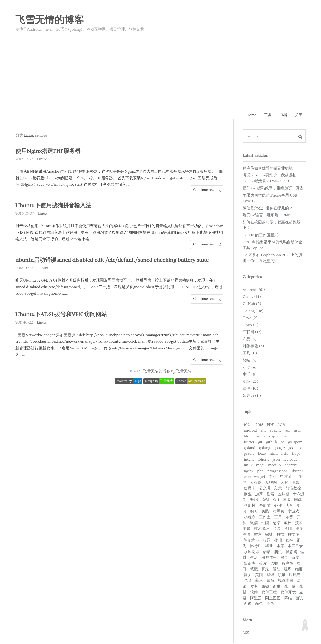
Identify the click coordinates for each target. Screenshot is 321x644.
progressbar (277, 471)
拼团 (288, 529)
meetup (274, 466)
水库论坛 (252, 552)
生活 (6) (250, 375)
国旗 (298, 500)
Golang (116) (253, 311)
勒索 (270, 494)
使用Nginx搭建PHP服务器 (49, 152)
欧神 (289, 541)
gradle (249, 454)
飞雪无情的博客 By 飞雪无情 (167, 372)
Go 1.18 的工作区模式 (260, 235)
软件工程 (269, 593)
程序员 (287, 564)
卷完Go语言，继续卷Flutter (266, 216)
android (250, 431)
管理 (277, 570)
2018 (259, 425)
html (274, 454)
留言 (284, 558)
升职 (254, 500)
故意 (258, 535)
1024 (248, 425)
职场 (282, 575)
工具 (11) (250, 354)
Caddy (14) (252, 297)
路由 (277, 587)
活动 (267, 552)
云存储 (256, 483)
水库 (280, 547)
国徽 (287, 500)
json (276, 460)
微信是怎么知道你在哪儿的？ (268, 208)
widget (260, 477)
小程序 (250, 517)
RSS (246, 633)
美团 (259, 575)
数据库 (293, 535)
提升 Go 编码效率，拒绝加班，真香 (273, 189)
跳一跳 (290, 587)
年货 (289, 517)
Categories (252, 277)
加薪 (259, 494)
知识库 (250, 564)
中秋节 (286, 477)
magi (260, 466)
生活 (254, 558)
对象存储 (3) (253, 347)
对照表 (278, 512)
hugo (296, 454)
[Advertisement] (160, 70)
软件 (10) (250, 389)
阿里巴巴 (273, 598)
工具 (266, 115)
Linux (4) (250, 326)
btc (246, 437)
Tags (247, 412)
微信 (254, 523)
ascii (298, 431)
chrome (259, 437)
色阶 (248, 581)
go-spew (295, 442)
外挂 (278, 506)
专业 (273, 477)
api (288, 431)
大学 (289, 506)
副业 (248, 494)
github (272, 442)
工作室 (265, 517)
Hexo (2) (250, 318)
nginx (249, 471)
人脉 (284, 483)
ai (290, 425)
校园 (267, 541)
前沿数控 (293, 489)
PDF (270, 425)
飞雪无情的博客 (50, 20)
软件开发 (288, 593)
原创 (265, 500)
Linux (42, 160)
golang (264, 448)
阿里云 (256, 598)
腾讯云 (295, 575)
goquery (295, 448)
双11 (276, 500)
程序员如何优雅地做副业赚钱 (268, 169)
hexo (262, 454)
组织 (288, 570)
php (260, 471)
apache (276, 431)
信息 (295, 483)
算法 (265, 570)
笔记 (254, 570)
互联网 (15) (252, 333)
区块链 (284, 494)
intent (249, 460)
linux (248, 466)
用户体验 (269, 558)
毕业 (269, 547)
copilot (275, 437)
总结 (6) (250, 361)
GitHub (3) (252, 304)
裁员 (270, 581)
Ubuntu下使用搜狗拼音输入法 (55, 206)
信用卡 (250, 489)
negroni (291, 466)
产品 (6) (250, 340)
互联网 (271, 483)
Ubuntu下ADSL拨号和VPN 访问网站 (62, 315)
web (247, 477)
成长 (288, 523)
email (289, 437)
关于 (298, 115)
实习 (254, 512)
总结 (277, 523)
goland (250, 448)
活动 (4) (250, 368)
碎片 (263, 564)
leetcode (290, 460)
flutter (249, 442)
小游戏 (293, 512)
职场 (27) (250, 382)
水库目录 (295, 547)
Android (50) (254, 290)
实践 (265, 512)
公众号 (265, 489)
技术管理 (262, 529)
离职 (274, 564)
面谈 (248, 604)
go (282, 442)
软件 (254, 593)
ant (263, 431)
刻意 (278, 489)
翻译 (270, 575)
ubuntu (297, 471)
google (279, 448)
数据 (280, 535)
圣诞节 (265, 506)
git (260, 442)
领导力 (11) (252, 396)
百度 (295, 558)
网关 (248, 575)
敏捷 (269, 535)
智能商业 (252, 541)
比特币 (256, 547)
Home (249, 115)
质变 (254, 587)
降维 (288, 598)
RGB (281, 425)
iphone (263, 460)
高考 (270, 604)
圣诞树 (250, 506)
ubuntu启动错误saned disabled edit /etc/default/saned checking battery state (113, 261)
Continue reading (207, 190)
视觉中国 (286, 581)
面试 (299, 598)
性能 (265, 523)
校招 (278, 541)
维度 (299, 570)
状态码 (291, 552)
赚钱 (265, 587)
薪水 (259, 581)
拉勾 (277, 529)
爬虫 (278, 552)
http (285, 454)
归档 (282, 115)
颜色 (259, 604)
